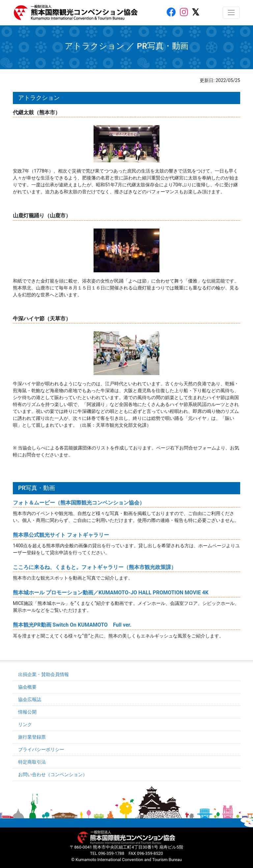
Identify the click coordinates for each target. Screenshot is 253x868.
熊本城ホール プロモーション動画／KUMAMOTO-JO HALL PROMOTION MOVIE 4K (111, 593)
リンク (25, 724)
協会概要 (27, 687)
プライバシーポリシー (41, 749)
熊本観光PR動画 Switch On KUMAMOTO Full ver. (72, 625)
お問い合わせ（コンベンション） (53, 774)
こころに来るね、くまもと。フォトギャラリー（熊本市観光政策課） (95, 567)
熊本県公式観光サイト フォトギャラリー (61, 535)
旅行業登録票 (32, 737)
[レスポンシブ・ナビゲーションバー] (231, 13)
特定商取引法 (32, 762)
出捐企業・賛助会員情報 (43, 674)
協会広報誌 (30, 699)
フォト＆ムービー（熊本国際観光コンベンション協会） (79, 503)
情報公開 (27, 712)
